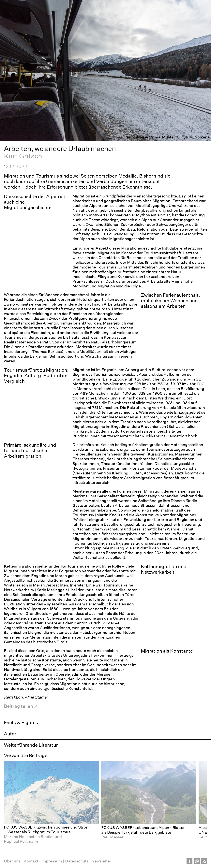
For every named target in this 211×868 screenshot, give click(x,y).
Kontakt (31, 861)
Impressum (52, 861)
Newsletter (101, 861)
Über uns (12, 861)
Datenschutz (77, 861)
